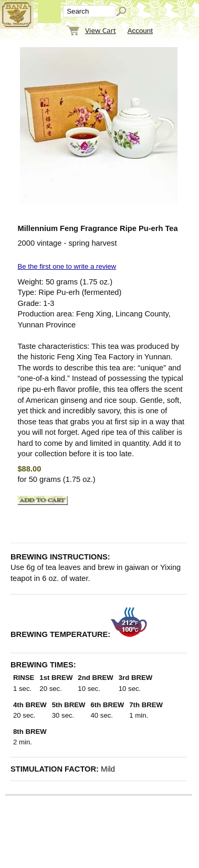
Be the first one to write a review (67, 266)
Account (140, 31)
